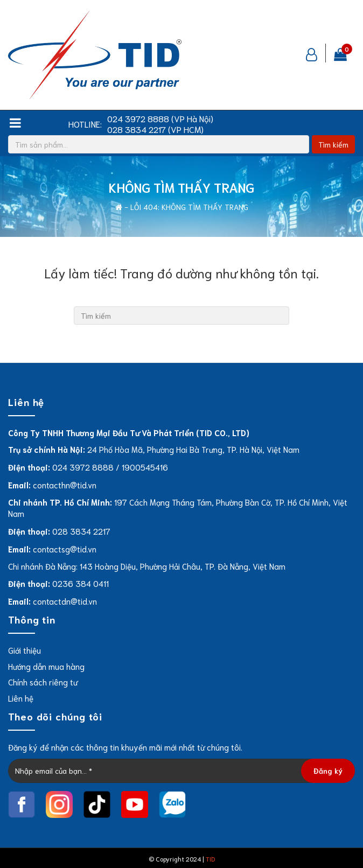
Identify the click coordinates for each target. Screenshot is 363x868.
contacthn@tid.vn (65, 485)
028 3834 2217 (81, 531)
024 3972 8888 (83, 467)
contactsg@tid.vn (65, 549)
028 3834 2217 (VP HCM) (155, 129)
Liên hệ (21, 698)
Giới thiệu (25, 650)
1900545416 (145, 467)
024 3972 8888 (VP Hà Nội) (160, 118)
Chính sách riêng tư (43, 682)
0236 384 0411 (81, 583)
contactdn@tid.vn (65, 601)
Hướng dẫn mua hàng (46, 666)
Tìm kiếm (333, 144)
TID (210, 859)
